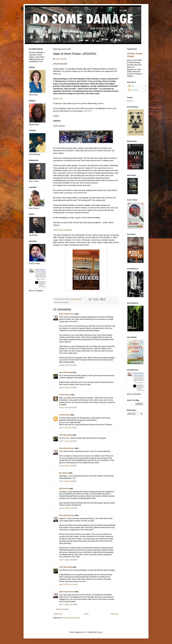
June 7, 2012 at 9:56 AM (68, 481)
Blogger (100, 632)
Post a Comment (62, 609)
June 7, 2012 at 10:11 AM (68, 585)
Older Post (114, 614)
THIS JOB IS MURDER (62, 230)
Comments (133, 90)
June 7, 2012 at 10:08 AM (68, 560)
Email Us (130, 101)
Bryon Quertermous (67, 314)
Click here (88, 111)
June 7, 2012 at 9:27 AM (68, 441)
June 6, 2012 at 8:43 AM (68, 365)
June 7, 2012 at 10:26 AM (68, 605)
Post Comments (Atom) (71, 618)
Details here (58, 98)
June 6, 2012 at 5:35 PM (68, 408)
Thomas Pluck (65, 415)
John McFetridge (66, 372)
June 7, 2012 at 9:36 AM (68, 466)
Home (86, 614)
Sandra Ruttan (65, 395)
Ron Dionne (64, 473)
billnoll (85, 632)
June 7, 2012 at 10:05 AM (68, 508)
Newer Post (58, 614)
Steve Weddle (61, 59)
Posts (131, 86)
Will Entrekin (64, 489)
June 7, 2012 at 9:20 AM (68, 428)
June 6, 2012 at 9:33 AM (68, 388)
